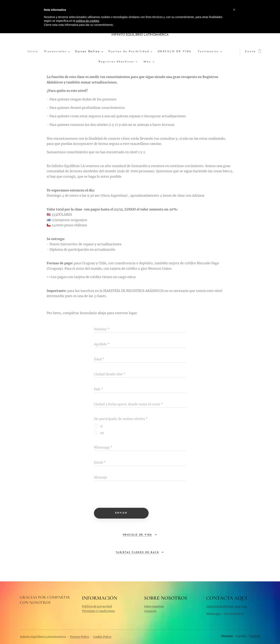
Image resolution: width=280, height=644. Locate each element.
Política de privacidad (97, 606)
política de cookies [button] (88, 21)
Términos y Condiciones (98, 611)
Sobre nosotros (154, 606)
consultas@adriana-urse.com (227, 606)
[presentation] (124, 495)
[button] (234, 10)
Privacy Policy (80, 637)
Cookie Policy (102, 637)
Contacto (150, 611)
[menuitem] (34, 52)
